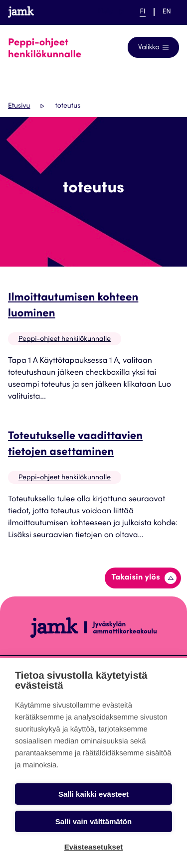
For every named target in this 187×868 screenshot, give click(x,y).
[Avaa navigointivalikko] (153, 47)
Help (111, 12)
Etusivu (19, 106)
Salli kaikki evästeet (93, 794)
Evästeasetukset (94, 847)
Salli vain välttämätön (93, 821)
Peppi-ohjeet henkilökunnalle (65, 339)
